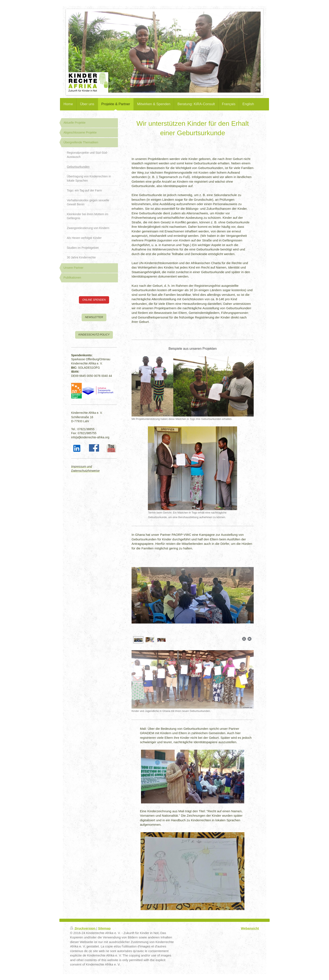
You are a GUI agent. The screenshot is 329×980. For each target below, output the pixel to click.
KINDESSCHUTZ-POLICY (94, 335)
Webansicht (250, 928)
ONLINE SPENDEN (94, 300)
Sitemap (104, 928)
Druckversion (83, 928)
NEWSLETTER (94, 317)
